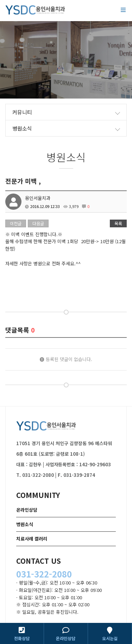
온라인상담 (27, 510)
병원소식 (25, 524)
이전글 (16, 223)
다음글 (38, 223)
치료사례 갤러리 (32, 539)
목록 (118, 223)
